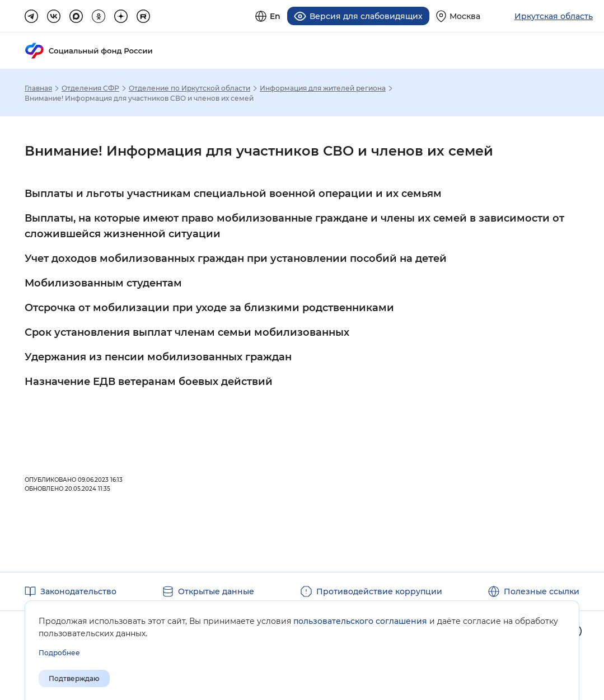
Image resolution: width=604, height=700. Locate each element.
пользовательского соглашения (360, 621)
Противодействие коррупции (379, 591)
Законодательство (78, 591)
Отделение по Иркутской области (189, 88)
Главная (38, 88)
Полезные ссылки (542, 591)
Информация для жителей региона (323, 88)
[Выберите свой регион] (458, 16)
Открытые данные (216, 591)
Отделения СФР (90, 88)
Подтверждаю (74, 678)
